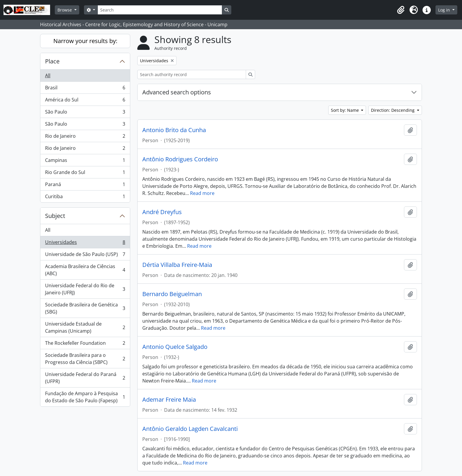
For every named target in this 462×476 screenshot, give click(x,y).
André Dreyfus (162, 212)
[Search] (160, 10)
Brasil (85, 89)
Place (52, 61)
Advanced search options (177, 92)
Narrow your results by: (85, 41)
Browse (65, 10)
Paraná (85, 186)
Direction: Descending (393, 110)
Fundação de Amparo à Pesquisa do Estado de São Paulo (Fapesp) (85, 397)
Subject (55, 216)
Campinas (85, 161)
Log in (445, 10)
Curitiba (85, 198)
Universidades (85, 243)
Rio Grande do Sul (85, 174)
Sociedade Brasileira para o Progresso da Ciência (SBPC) (85, 359)
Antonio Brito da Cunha (174, 130)
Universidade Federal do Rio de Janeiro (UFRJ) (85, 289)
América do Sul (85, 101)
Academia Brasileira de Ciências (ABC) (85, 270)
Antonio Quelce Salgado (175, 347)
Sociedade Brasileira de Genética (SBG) (85, 308)
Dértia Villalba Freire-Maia (177, 265)
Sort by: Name (345, 110)
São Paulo (85, 113)
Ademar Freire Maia (169, 400)
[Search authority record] (192, 74)
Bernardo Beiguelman (172, 294)
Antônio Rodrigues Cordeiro (180, 159)
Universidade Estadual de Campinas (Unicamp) (85, 327)
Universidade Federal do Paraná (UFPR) (85, 378)
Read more (202, 193)
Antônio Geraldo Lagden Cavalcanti (190, 429)
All (48, 75)
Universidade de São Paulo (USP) (85, 256)
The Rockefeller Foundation (85, 344)
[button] (401, 10)
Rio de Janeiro (85, 137)
